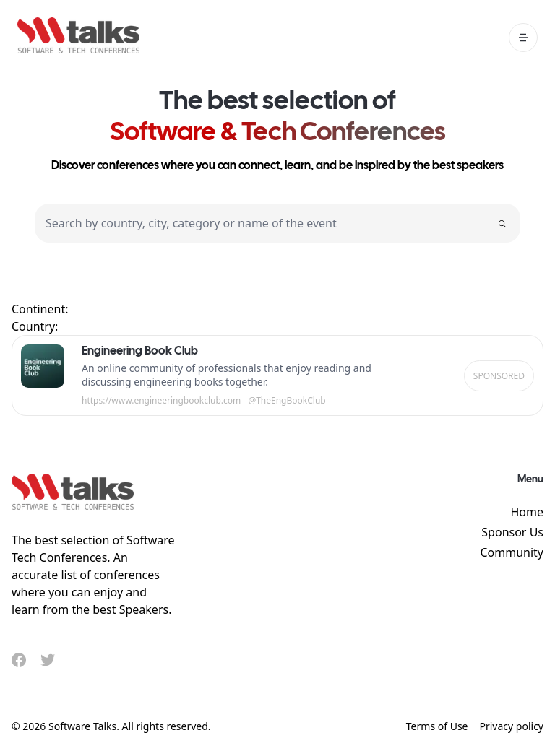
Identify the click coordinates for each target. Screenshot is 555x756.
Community (512, 552)
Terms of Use (437, 726)
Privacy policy (512, 726)
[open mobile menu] (523, 38)
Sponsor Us (512, 532)
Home (527, 512)
